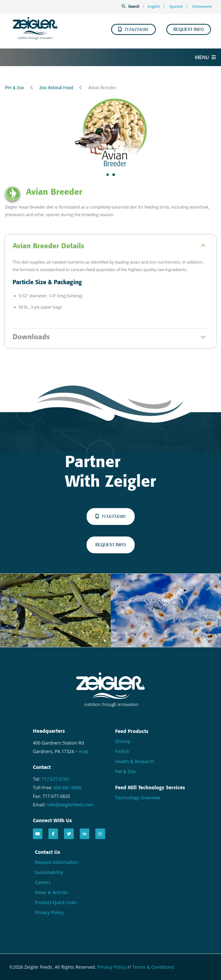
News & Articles (51, 892)
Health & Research (135, 761)
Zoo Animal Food (56, 88)
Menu (205, 57)
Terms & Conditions (153, 967)
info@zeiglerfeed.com (70, 805)
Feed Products (132, 731)
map (84, 751)
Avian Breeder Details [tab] (48, 246)
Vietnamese (202, 7)
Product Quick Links (56, 902)
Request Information (57, 862)
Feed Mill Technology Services (150, 788)
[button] (108, 175)
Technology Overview (138, 798)
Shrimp (123, 741)
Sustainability (49, 872)
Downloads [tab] (31, 337)
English (154, 7)
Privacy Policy (49, 912)
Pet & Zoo (15, 88)
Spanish (176, 7)
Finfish (122, 751)
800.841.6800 (67, 788)
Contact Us (48, 852)
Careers (43, 882)
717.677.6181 (133, 29)
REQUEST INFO (189, 29)
